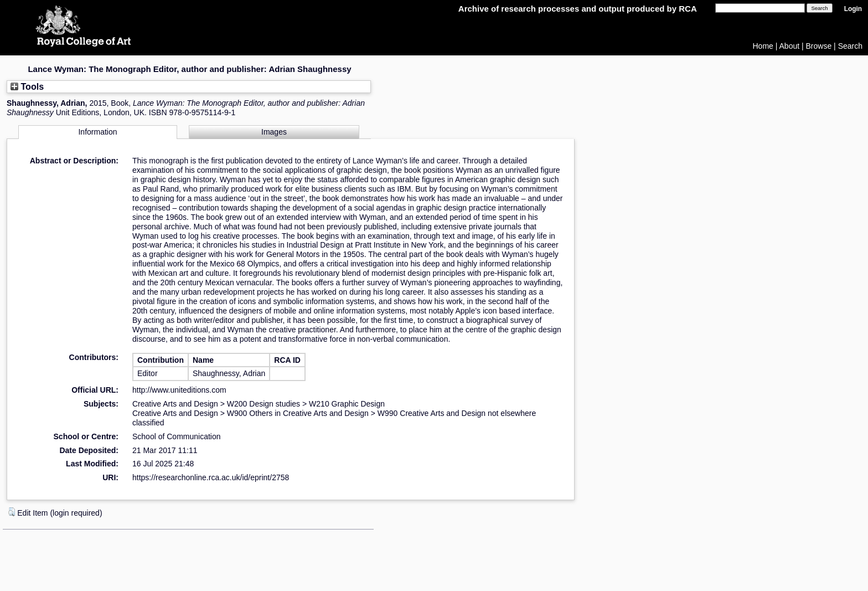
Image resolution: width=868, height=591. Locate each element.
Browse (819, 46)
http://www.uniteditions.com (179, 390)
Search (850, 46)
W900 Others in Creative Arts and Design (298, 413)
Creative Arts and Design (175, 404)
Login (853, 9)
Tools (27, 86)
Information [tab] (97, 132)
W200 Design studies (263, 404)
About (790, 46)
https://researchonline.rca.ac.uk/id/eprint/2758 (211, 477)
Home (763, 46)
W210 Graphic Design (347, 404)
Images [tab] (274, 132)
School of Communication (177, 436)
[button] (12, 512)
